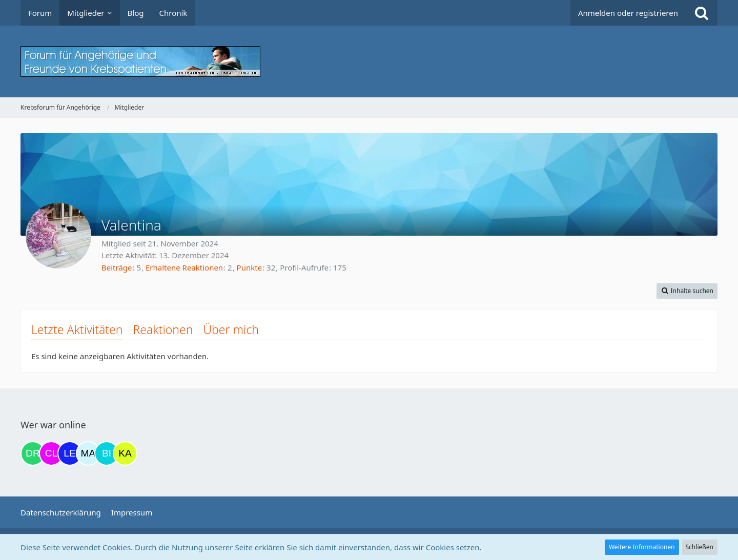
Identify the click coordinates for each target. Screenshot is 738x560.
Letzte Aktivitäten (77, 329)
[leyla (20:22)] (70, 453)
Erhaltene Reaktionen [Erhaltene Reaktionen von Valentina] (184, 267)
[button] (687, 291)
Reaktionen (163, 329)
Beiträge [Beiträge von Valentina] (117, 267)
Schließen (700, 547)
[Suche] (702, 13)
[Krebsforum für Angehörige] (369, 61)
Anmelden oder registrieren (628, 13)
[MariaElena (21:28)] (88, 453)
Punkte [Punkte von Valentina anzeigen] (250, 267)
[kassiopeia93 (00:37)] (125, 453)
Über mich (231, 329)
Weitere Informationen (642, 547)
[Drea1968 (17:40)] (33, 453)
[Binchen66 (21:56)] (107, 453)
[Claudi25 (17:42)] (51, 453)
